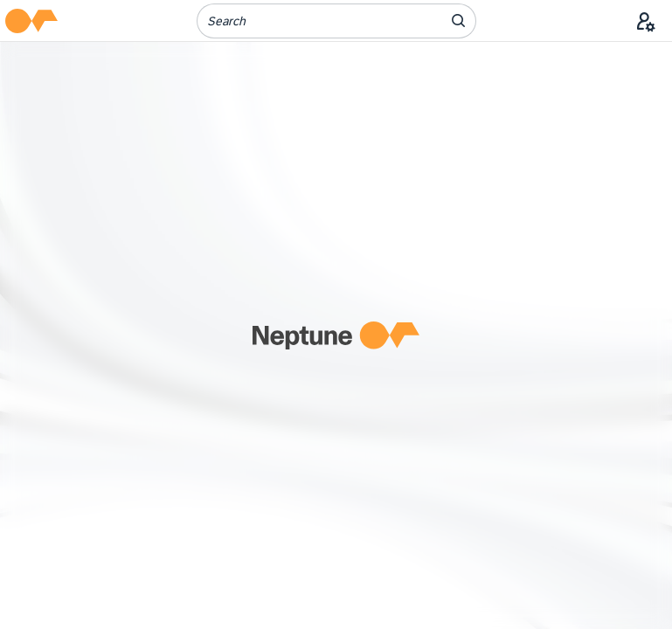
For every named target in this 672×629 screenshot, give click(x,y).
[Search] (309, 21)
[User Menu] (646, 21)
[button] (31, 21)
